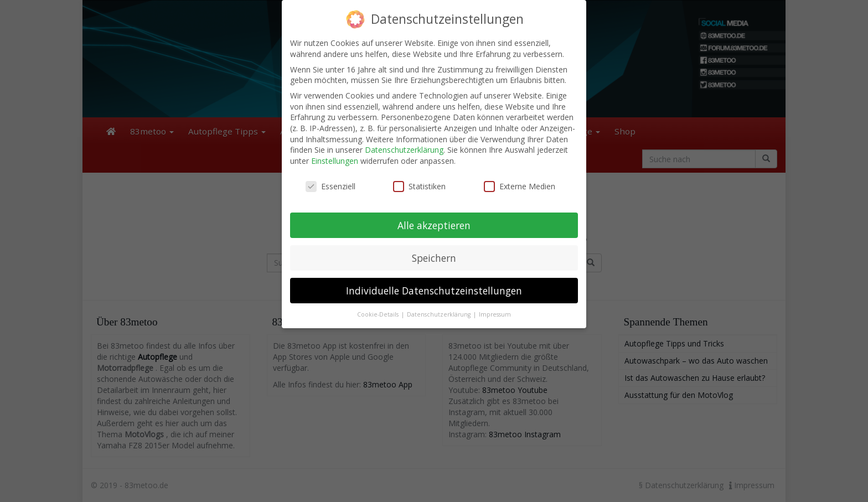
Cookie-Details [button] (379, 314)
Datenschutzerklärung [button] (440, 314)
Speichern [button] (434, 258)
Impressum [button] (495, 314)
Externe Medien (520, 186)
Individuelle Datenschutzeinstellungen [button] (434, 291)
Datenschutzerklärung (404, 150)
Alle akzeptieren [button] (434, 225)
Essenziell (330, 186)
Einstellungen (335, 161)
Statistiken (419, 186)
